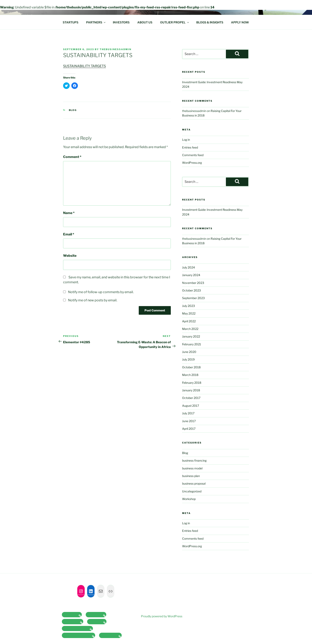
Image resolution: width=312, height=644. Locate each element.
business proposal (194, 483)
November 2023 (193, 283)
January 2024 (191, 275)
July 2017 (188, 413)
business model (192, 468)
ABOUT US (145, 22)
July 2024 (188, 267)
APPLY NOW (240, 22)
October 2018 (191, 367)
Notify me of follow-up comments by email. (101, 292)
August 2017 (191, 406)
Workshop (189, 499)
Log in (186, 140)
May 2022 (189, 313)
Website (70, 256)
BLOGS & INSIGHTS (210, 22)
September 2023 (193, 298)
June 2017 (189, 421)
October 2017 (191, 398)
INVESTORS (121, 22)
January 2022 (191, 336)
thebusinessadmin (116, 49)
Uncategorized (192, 491)
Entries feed (190, 147)
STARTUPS (70, 22)
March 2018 (190, 375)
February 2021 (192, 344)
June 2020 (189, 352)
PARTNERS (96, 22)
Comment (72, 157)
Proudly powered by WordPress (162, 616)
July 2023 (188, 306)
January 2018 (191, 390)
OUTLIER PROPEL (175, 22)
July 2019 (188, 359)
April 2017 (189, 429)
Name (69, 213)
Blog (73, 110)
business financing (194, 460)
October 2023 (191, 290)
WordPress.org (192, 163)
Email (69, 234)
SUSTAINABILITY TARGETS (84, 66)
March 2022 (190, 329)
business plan (191, 476)
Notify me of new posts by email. (93, 300)
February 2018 (192, 383)
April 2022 (189, 321)
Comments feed (193, 155)
